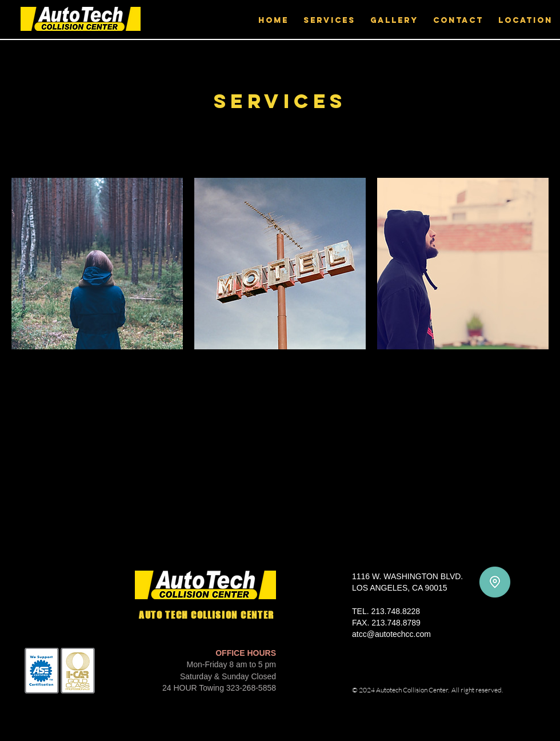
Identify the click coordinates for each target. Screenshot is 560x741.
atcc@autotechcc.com (391, 634)
